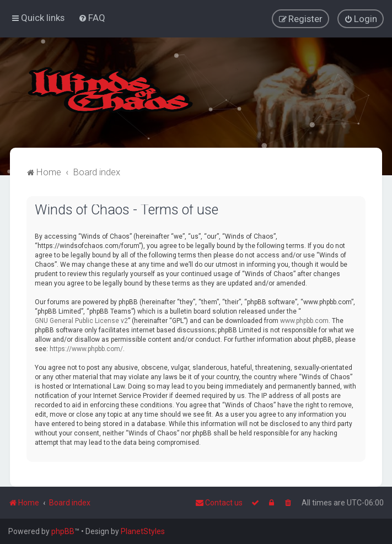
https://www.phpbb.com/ (86, 348)
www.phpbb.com (304, 320)
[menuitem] (92, 18)
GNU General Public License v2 (81, 320)
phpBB (63, 531)
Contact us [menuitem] (219, 503)
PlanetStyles (143, 531)
